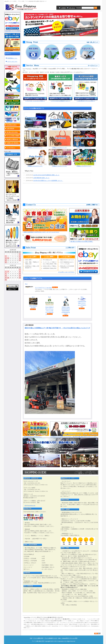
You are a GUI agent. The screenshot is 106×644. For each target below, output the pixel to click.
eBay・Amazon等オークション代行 (68, 638)
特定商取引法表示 (12, 125)
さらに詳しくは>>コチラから (66, 272)
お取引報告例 (10, 129)
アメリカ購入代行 (38, 638)
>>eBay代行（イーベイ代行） (13, 30)
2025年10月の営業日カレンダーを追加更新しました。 (48, 181)
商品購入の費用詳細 (12, 139)
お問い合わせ (72, 8)
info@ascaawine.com (30, 505)
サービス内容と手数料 (13, 136)
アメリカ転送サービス (51, 638)
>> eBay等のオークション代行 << (86, 100)
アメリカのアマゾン (43, 288)
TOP (31, 638)
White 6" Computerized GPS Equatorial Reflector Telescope (66, 310)
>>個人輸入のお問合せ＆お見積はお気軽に (84, 241)
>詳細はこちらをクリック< (36, 128)
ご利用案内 (63, 8)
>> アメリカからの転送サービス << (60, 100)
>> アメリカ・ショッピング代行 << (35, 100)
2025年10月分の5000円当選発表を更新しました (46, 175)
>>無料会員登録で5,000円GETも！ (36, 436)
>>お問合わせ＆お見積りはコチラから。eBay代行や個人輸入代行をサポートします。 (74, 436)
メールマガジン (11, 148)
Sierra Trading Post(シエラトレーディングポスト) (49, 311)
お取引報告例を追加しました (41, 178)
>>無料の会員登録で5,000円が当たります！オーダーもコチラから (45, 231)
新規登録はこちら (12, 58)
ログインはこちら (12, 61)
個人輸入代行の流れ (12, 132)
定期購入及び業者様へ (13, 143)
